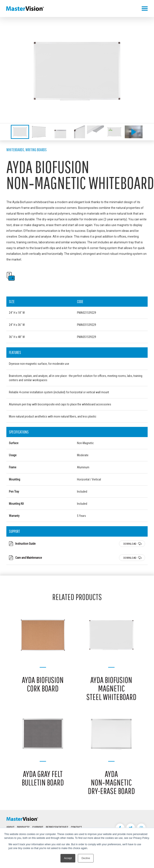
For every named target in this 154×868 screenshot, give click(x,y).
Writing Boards (36, 150)
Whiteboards (15, 150)
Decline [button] (86, 858)
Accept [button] (68, 858)
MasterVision (25, 9)
